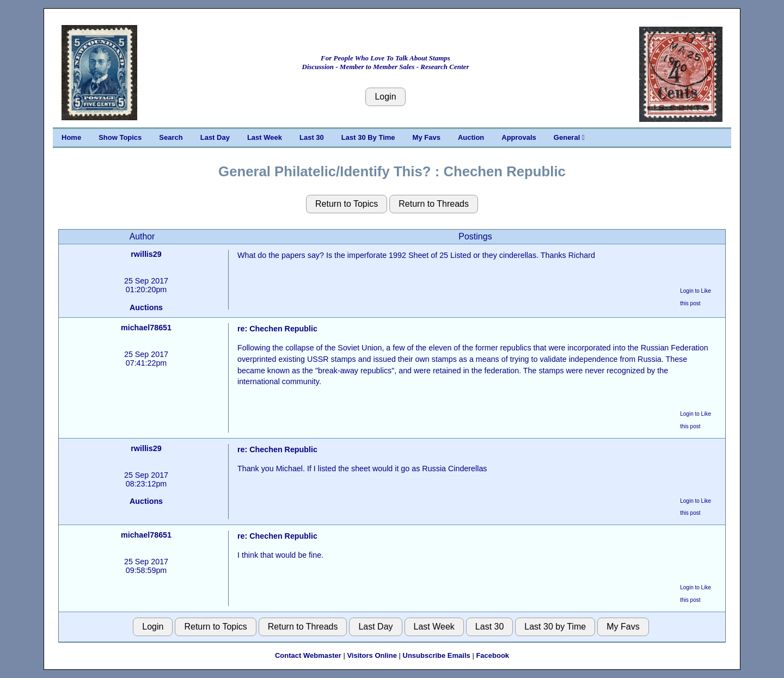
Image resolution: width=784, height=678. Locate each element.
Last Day (215, 137)
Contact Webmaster (308, 655)
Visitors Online (372, 655)
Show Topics (120, 137)
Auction (471, 137)
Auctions (146, 307)
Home (71, 137)
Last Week (265, 137)
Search (171, 137)
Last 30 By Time (368, 137)
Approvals (519, 137)
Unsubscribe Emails (437, 655)
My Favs (427, 137)
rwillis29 (146, 254)
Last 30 (312, 137)
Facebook (492, 655)
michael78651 (146, 328)
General (569, 137)
